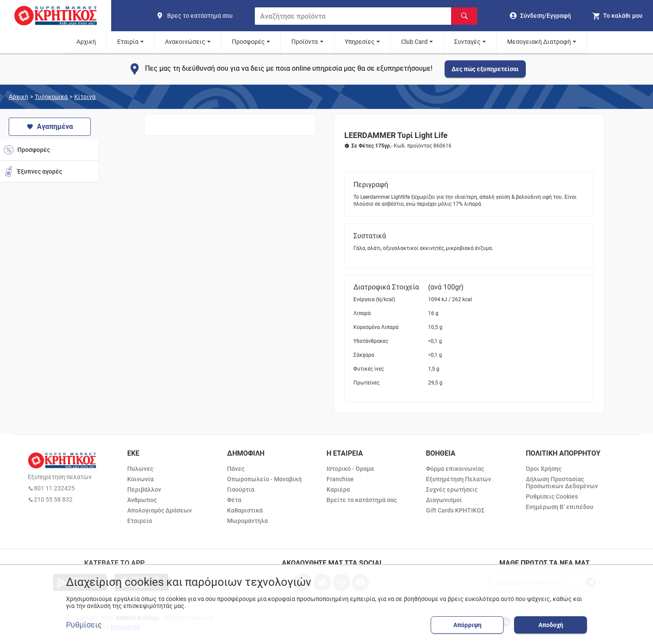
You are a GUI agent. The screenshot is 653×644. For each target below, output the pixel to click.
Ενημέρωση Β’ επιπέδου (560, 507)
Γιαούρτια (241, 490)
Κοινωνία (140, 479)
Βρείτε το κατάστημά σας (362, 500)
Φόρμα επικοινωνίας (455, 469)
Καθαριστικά (245, 510)
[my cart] (617, 16)
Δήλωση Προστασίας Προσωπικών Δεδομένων (562, 483)
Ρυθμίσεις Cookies (552, 496)
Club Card (414, 42)
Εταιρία (128, 42)
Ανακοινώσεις (185, 42)
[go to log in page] (540, 16)
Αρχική (86, 42)
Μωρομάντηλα (247, 521)
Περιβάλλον (144, 490)
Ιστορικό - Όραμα (350, 469)
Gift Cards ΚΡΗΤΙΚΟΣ (455, 510)
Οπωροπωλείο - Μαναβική (264, 479)
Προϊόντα (305, 42)
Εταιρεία (140, 521)
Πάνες (236, 469)
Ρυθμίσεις (84, 625)
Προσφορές (248, 42)
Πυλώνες (140, 469)
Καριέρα (338, 490)
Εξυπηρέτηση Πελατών (458, 479)
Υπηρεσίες (360, 42)
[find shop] (202, 16)
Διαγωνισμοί (444, 500)
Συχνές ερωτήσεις (452, 490)
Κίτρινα (85, 97)
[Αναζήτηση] (464, 16)
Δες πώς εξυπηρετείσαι (485, 69)
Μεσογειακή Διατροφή (539, 42)
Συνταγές (467, 42)
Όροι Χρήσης (544, 469)
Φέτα (234, 500)
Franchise (340, 479)
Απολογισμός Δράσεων (160, 510)
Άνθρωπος (142, 500)
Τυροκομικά (51, 97)
